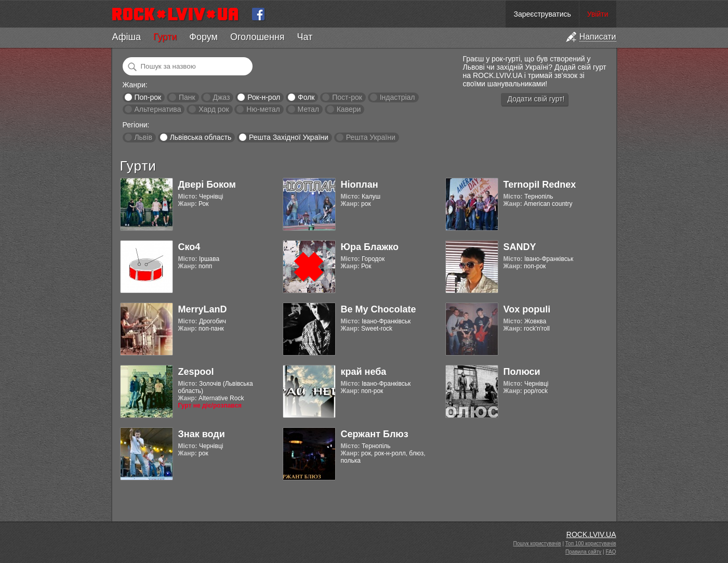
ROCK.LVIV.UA (591, 534)
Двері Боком (207, 185)
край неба (364, 372)
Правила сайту (583, 552)
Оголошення (257, 37)
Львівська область (201, 137)
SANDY (520, 247)
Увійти (598, 14)
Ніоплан (360, 185)
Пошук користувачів (537, 544)
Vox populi (527, 309)
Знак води (202, 434)
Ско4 (189, 247)
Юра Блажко (370, 247)
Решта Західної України (289, 137)
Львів (143, 137)
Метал (308, 109)
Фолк (306, 97)
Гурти (165, 37)
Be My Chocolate (379, 309)
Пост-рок (347, 97)
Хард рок (214, 109)
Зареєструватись (542, 14)
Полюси (522, 372)
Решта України (371, 137)
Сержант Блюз (375, 434)
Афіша (127, 37)
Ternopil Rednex (540, 185)
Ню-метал (263, 109)
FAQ (611, 552)
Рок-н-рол (264, 97)
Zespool (196, 372)
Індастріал (398, 97)
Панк (187, 97)
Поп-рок (148, 97)
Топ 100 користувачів (591, 544)
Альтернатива (157, 109)
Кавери (349, 109)
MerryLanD (203, 309)
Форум (203, 37)
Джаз (221, 97)
